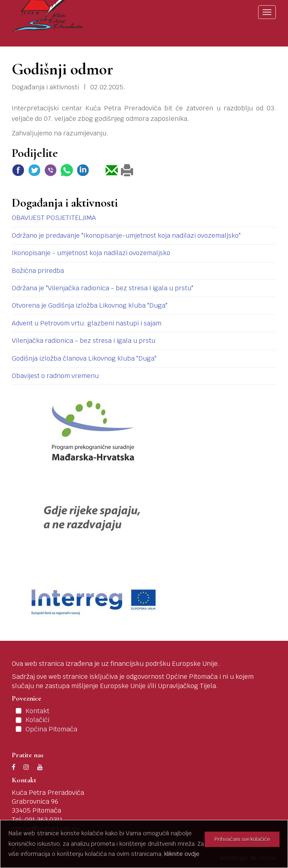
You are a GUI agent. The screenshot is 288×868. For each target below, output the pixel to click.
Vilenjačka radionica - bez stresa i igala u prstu (84, 341)
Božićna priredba (38, 271)
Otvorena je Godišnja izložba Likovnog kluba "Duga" (90, 305)
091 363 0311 (44, 820)
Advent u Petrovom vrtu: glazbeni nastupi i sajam (87, 323)
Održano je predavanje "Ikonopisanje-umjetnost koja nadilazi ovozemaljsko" (126, 235)
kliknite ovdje (182, 854)
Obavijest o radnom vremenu (55, 376)
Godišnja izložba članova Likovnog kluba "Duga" (84, 358)
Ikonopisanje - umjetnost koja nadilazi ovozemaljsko (91, 253)
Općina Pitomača (51, 729)
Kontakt (37, 711)
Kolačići (37, 720)
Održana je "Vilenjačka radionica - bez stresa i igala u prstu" (103, 288)
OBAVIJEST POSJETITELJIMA (54, 218)
